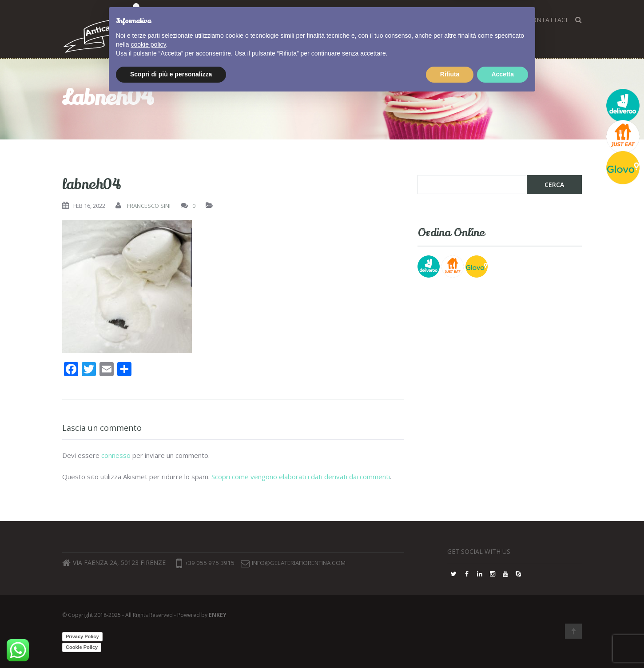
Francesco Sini (149, 206)
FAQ (446, 20)
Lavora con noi (490, 20)
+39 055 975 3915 (206, 563)
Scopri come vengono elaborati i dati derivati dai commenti (301, 477)
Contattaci (547, 20)
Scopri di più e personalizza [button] (171, 644)
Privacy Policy (82, 636)
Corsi (312, 20)
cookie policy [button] (148, 614)
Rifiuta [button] (450, 644)
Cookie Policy (82, 647)
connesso (116, 455)
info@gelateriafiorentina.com (314, 563)
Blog (371, 20)
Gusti (342, 20)
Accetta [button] (503, 644)
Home (283, 20)
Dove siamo (410, 20)
